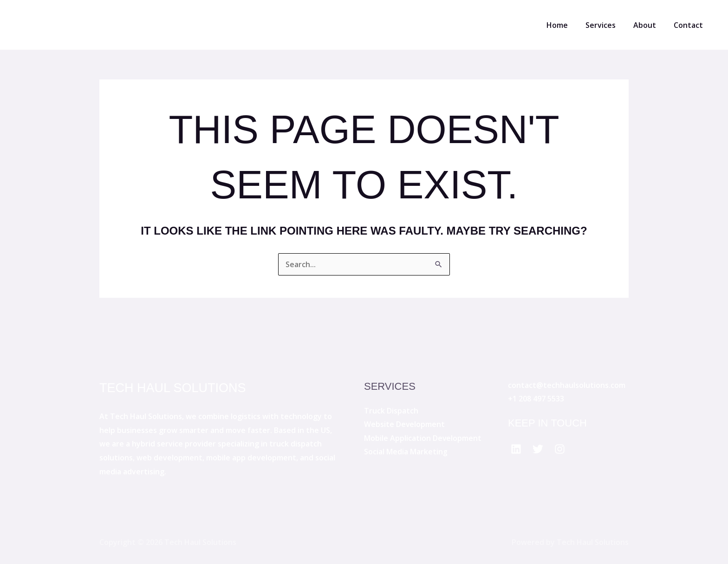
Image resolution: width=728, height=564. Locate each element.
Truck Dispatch (391, 411)
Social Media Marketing (406, 452)
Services (608, 25)
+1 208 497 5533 (536, 399)
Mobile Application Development (423, 438)
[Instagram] (560, 449)
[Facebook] (516, 449)
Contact (690, 25)
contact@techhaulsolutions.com (567, 385)
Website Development (405, 424)
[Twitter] (538, 449)
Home (567, 25)
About (649, 25)
